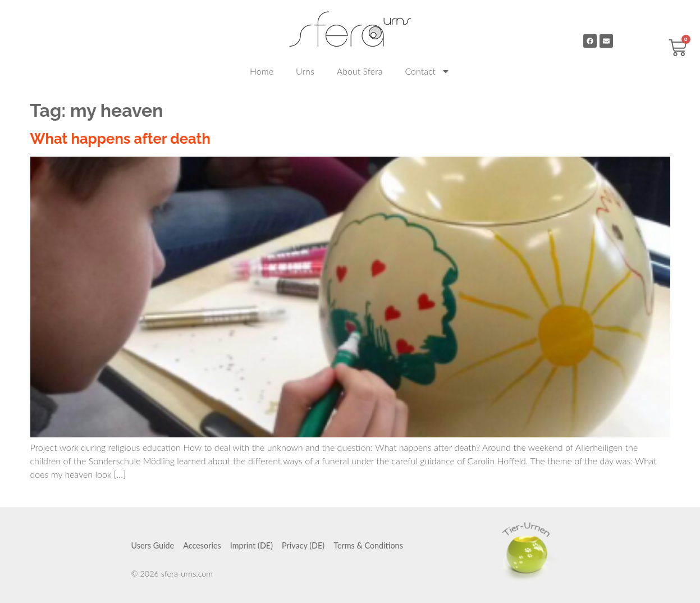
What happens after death (120, 139)
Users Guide (153, 545)
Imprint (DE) (251, 545)
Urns (305, 71)
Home (262, 71)
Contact (427, 71)
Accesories (202, 545)
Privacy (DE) (303, 545)
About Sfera (360, 71)
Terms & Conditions (368, 545)
